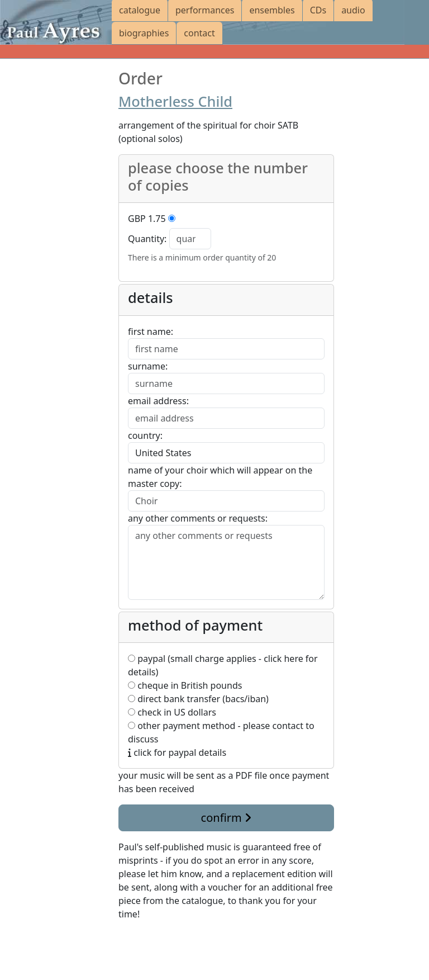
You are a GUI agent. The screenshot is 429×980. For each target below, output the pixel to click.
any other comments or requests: (198, 518)
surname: (148, 366)
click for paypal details (177, 752)
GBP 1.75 (147, 219)
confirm (226, 818)
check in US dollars (172, 712)
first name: (151, 332)
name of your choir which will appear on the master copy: (220, 477)
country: (145, 435)
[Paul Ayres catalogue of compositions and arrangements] (56, 22)
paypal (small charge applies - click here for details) (223, 665)
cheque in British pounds (185, 685)
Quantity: (147, 239)
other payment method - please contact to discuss (221, 732)
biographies (144, 33)
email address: (158, 401)
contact (199, 33)
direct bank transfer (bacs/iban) (198, 699)
